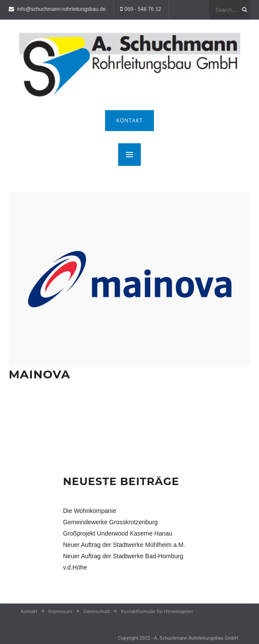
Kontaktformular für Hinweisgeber (157, 612)
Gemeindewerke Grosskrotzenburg (111, 522)
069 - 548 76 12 (143, 9)
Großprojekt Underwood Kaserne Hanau (118, 533)
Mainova (39, 374)
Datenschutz (97, 612)
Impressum (60, 612)
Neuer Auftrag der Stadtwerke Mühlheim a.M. (124, 545)
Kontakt (130, 120)
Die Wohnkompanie (90, 511)
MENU (129, 155)
